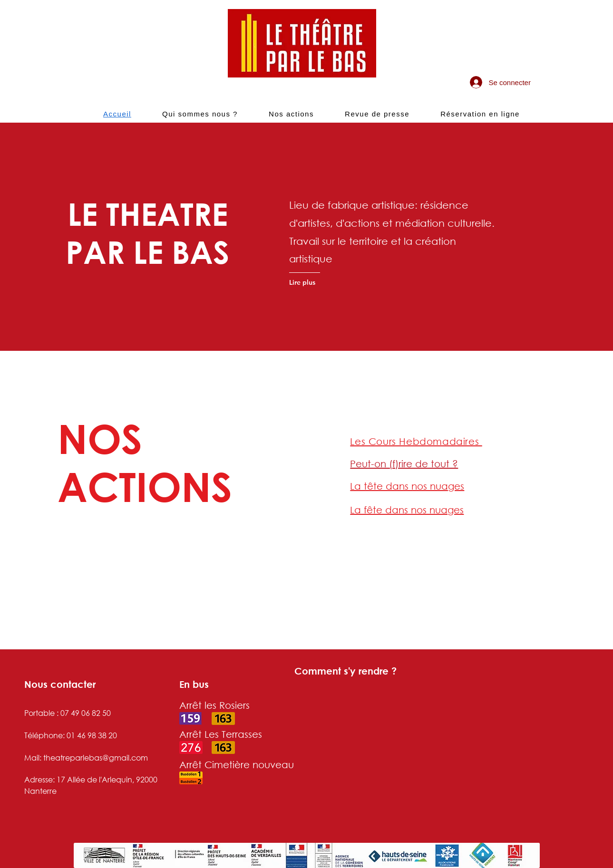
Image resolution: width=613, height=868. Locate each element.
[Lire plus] (326, 282)
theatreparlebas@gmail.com (96, 757)
